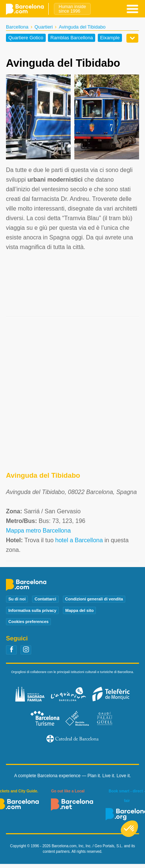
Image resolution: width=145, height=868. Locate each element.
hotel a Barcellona (79, 540)
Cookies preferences (29, 622)
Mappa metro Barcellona (38, 531)
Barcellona (17, 27)
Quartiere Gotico (26, 38)
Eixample (110, 38)
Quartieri (44, 27)
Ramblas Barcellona (72, 38)
